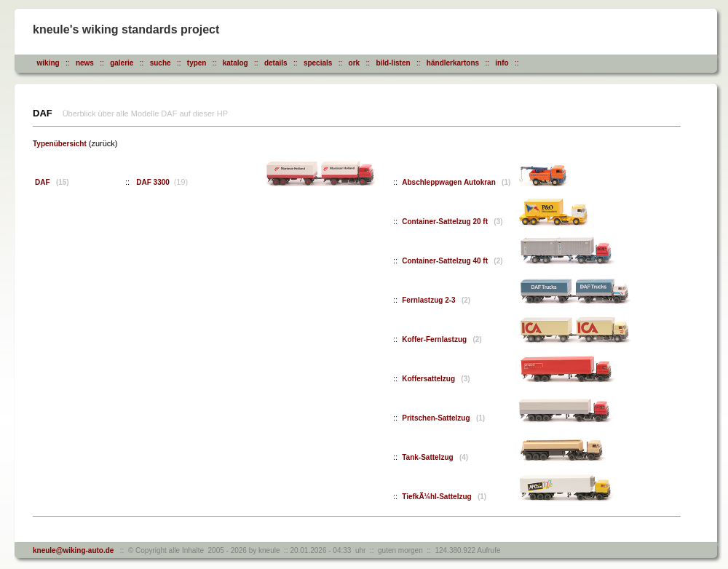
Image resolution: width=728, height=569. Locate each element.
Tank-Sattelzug (435, 457)
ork (355, 63)
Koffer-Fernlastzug (442, 339)
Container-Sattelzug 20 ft (452, 222)
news (85, 63)
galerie (122, 63)
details (276, 63)
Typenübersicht (60, 144)
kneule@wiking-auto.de (73, 550)
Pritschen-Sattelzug (443, 418)
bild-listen (393, 63)
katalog (236, 63)
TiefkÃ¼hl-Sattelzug (444, 497)
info (502, 63)
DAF (52, 182)
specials (318, 63)
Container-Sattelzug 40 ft (452, 261)
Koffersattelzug (436, 379)
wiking (48, 63)
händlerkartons (453, 63)
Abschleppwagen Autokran (456, 182)
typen (197, 63)
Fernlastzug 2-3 (436, 300)
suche (161, 63)
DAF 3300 (154, 182)
